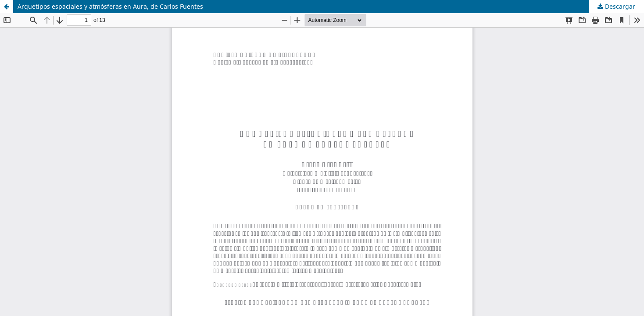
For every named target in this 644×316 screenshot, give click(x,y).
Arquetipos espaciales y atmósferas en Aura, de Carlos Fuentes (110, 6)
